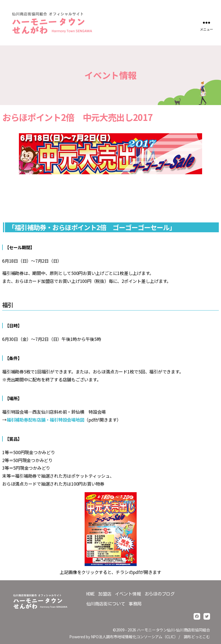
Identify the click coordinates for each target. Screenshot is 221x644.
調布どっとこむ (197, 637)
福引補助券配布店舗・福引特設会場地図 (45, 420)
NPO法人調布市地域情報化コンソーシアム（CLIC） (134, 637)
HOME (91, 594)
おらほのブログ (160, 594)
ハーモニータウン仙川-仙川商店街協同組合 (173, 630)
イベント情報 (128, 594)
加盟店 (105, 594)
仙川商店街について (106, 604)
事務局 (135, 604)
